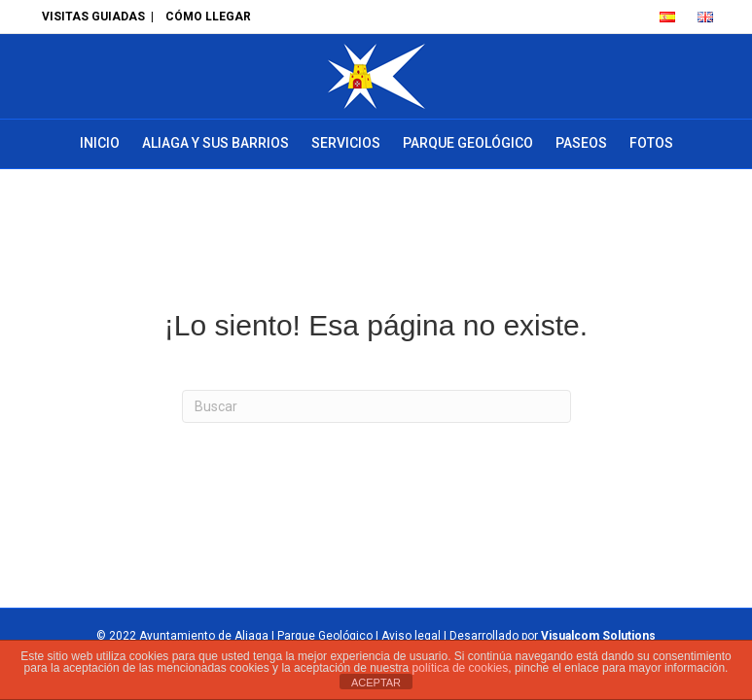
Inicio (100, 143)
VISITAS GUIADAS (93, 17)
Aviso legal (411, 636)
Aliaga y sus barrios (215, 143)
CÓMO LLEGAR (208, 17)
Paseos (581, 143)
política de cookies (461, 668)
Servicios (346, 143)
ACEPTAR (376, 682)
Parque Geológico (468, 143)
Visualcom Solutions (598, 636)
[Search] (376, 406)
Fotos (651, 143)
